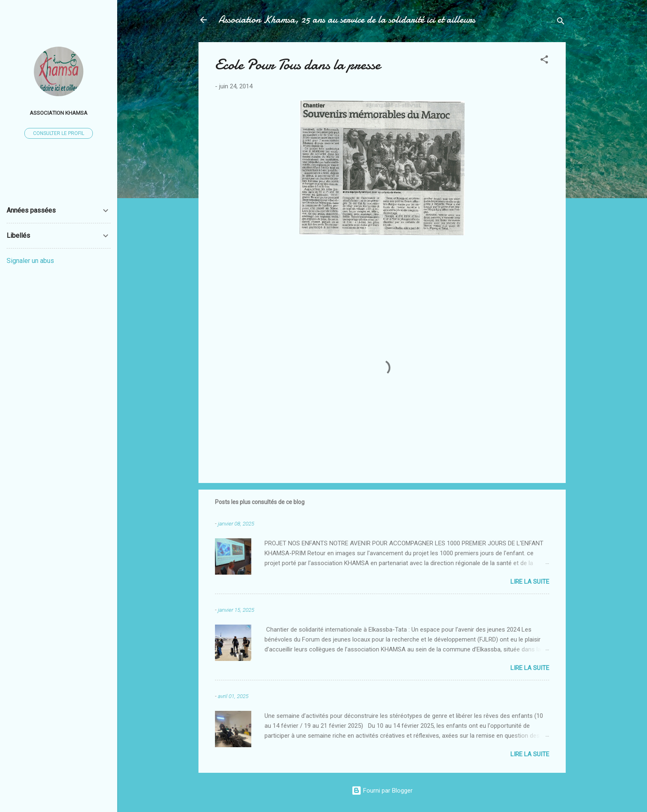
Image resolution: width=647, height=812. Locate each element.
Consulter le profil (59, 133)
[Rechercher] (561, 22)
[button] (544, 61)
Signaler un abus (30, 261)
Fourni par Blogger (382, 791)
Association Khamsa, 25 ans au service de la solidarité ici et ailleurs (347, 20)
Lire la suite (530, 582)
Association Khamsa (59, 113)
